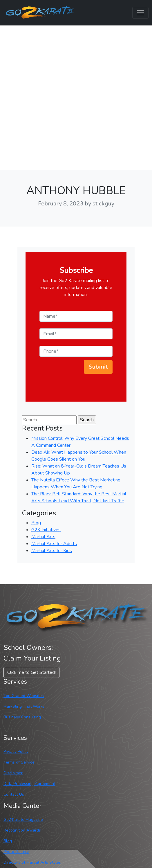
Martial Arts (43, 537)
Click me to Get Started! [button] (31, 672)
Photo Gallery (16, 852)
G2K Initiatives (46, 530)
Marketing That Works (24, 706)
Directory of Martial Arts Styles (32, 862)
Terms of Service (19, 762)
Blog (36, 523)
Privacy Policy (16, 752)
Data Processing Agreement (29, 784)
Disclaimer (13, 773)
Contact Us (14, 794)
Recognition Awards (22, 830)
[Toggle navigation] (140, 13)
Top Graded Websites (24, 696)
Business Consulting (22, 717)
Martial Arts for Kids (52, 551)
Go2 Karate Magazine (23, 820)
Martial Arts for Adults (54, 544)
